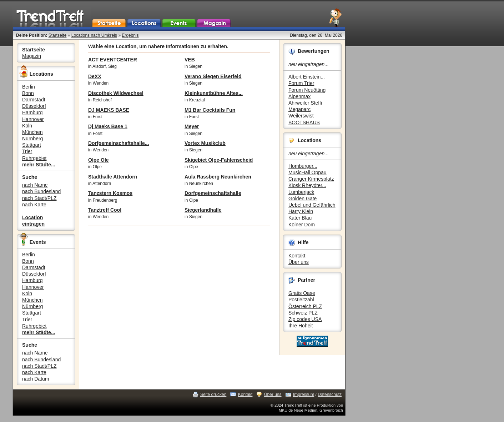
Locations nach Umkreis (94, 35)
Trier (27, 151)
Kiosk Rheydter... (307, 185)
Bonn (28, 93)
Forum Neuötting (307, 90)
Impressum (304, 395)
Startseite (58, 35)
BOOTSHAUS (304, 122)
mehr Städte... (39, 165)
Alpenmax (299, 96)
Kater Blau (300, 218)
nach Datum (36, 379)
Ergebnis (130, 35)
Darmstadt (34, 100)
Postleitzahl (301, 300)
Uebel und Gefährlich (312, 205)
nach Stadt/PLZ (39, 198)
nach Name (35, 185)
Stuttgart (32, 145)
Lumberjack (301, 192)
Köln (27, 126)
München (32, 132)
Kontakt (297, 256)
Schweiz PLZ (303, 313)
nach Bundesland (41, 191)
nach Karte (34, 205)
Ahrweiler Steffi (305, 103)
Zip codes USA (305, 319)
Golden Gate (303, 199)
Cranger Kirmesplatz (311, 179)
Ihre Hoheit (301, 326)
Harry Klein (301, 211)
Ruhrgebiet (34, 158)
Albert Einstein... (307, 77)
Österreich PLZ (305, 306)
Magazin (32, 56)
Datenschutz (330, 395)
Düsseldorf (34, 106)
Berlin (29, 87)
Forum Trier (301, 83)
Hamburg (32, 112)
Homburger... (303, 166)
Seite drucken (213, 395)
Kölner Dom (302, 225)
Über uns (299, 262)
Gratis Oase (302, 293)
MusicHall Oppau (308, 172)
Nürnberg (32, 139)
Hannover (33, 119)
